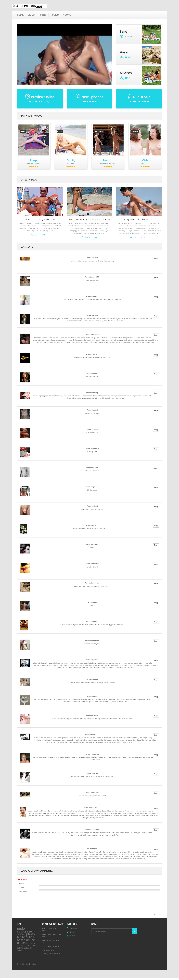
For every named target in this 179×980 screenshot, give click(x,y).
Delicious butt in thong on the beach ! (40, 219)
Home (20, 15)
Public (43, 15)
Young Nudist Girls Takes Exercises (139, 219)
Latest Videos (29, 180)
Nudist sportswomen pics (51, 954)
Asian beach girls (48, 950)
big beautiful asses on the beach (26, 940)
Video (31, 15)
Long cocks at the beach (51, 946)
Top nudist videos (31, 116)
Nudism (55, 15)
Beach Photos (31, 964)
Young (67, 15)
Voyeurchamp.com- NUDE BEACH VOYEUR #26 (89, 219)
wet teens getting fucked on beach (27, 948)
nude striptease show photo (26, 931)
